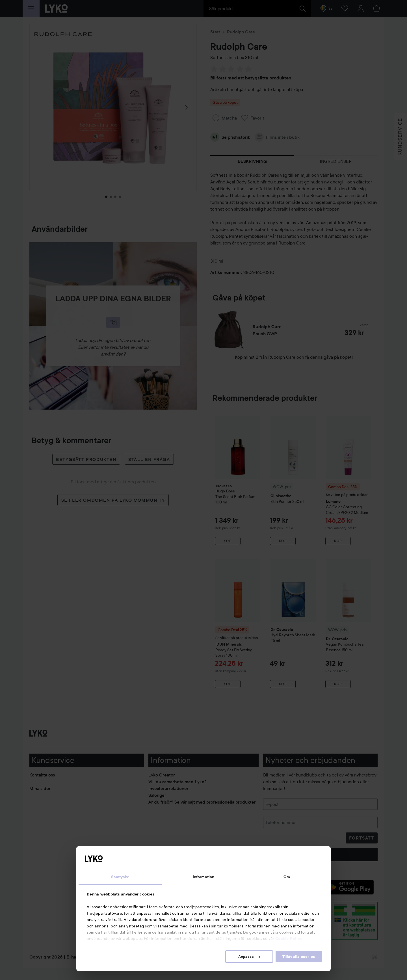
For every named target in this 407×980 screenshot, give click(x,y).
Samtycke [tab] (120, 877)
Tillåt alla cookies (299, 957)
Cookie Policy (289, 938)
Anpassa (249, 957)
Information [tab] (203, 877)
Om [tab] (287, 877)
